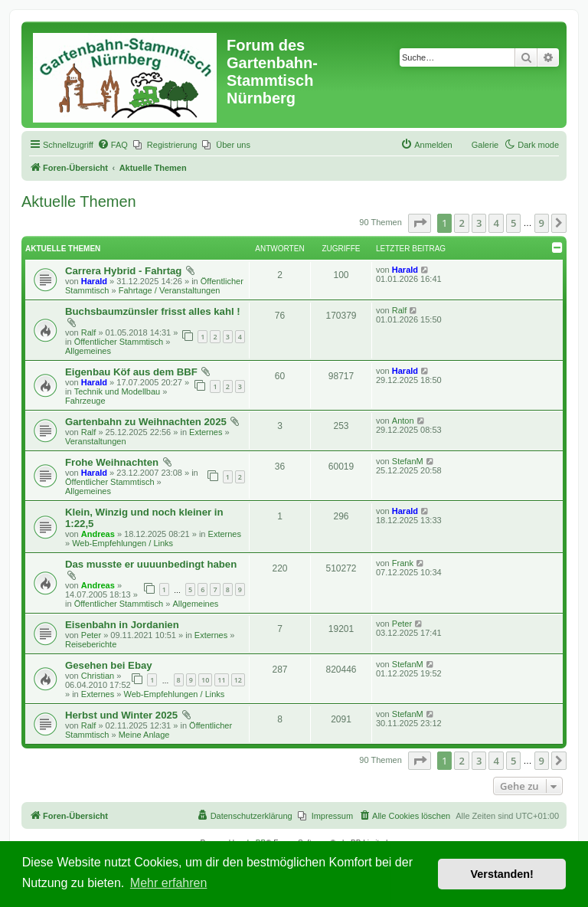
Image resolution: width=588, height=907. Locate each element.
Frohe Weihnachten (112, 462)
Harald (94, 281)
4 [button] (496, 223)
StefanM (408, 461)
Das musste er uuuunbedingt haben (151, 564)
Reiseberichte (91, 644)
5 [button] (513, 223)
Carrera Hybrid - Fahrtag (123, 271)
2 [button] (461, 223)
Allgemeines (88, 351)
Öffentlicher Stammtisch (119, 342)
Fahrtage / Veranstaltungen (170, 290)
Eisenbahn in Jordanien (122, 625)
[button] (420, 223)
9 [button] (542, 223)
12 (238, 680)
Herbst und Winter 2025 (121, 715)
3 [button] (479, 223)
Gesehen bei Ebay (109, 665)
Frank (403, 563)
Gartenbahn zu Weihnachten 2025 (146, 422)
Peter (91, 635)
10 (205, 680)
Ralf (89, 332)
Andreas (98, 534)
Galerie (485, 145)
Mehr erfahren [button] (169, 883)
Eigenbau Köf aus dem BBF (131, 372)
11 (221, 680)
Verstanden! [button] (502, 874)
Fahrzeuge (85, 401)
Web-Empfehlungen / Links (122, 543)
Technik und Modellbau (118, 391)
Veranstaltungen (96, 441)
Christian (98, 676)
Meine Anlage (144, 735)
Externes (206, 432)
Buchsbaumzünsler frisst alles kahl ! (153, 311)
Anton (403, 421)
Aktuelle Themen (79, 201)
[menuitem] (113, 145)
